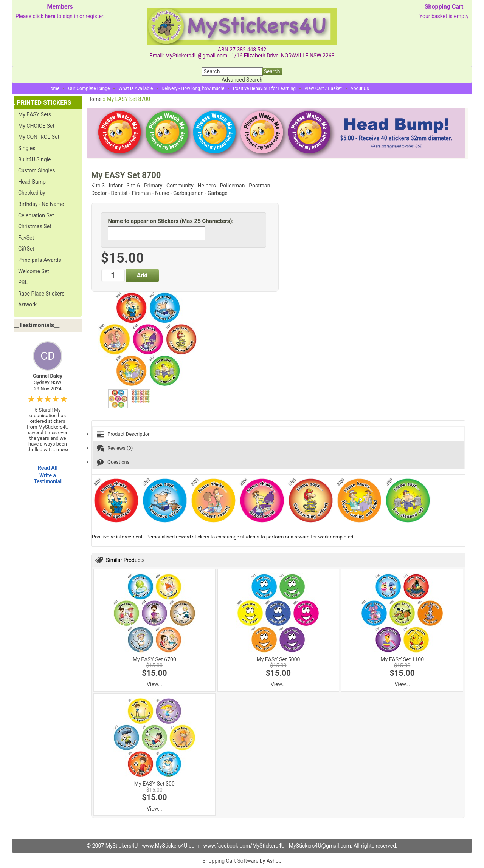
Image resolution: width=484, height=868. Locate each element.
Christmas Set (35, 226)
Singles (27, 148)
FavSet (26, 238)
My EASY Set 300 (154, 784)
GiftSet (26, 249)
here (50, 16)
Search (272, 71)
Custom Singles (37, 170)
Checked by (32, 193)
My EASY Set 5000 (278, 659)
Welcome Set (34, 271)
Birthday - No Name (41, 204)
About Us (360, 88)
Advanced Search (242, 80)
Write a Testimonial (48, 478)
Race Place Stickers (41, 294)
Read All (48, 468)
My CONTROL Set (39, 137)
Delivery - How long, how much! (193, 88)
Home (53, 88)
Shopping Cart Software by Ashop (242, 861)
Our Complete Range (89, 88)
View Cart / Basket (323, 88)
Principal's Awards (40, 260)
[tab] (278, 434)
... (60, 449)
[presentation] (278, 434)
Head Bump (32, 182)
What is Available (136, 88)
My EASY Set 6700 (154, 659)
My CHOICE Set (36, 126)
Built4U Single (34, 159)
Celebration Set (36, 215)
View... (154, 684)
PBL (23, 282)
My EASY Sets (35, 114)
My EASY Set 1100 (402, 659)
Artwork (27, 305)
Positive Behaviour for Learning (264, 88)
